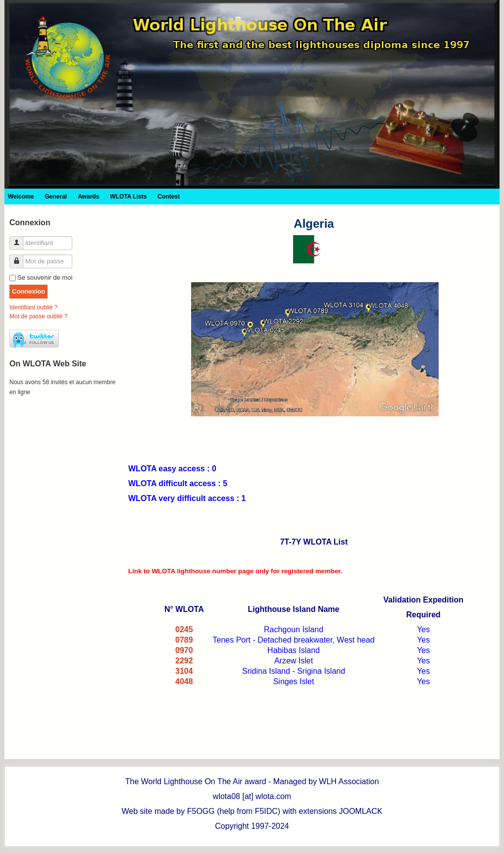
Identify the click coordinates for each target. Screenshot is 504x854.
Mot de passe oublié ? (38, 316)
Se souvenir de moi (45, 277)
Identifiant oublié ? (33, 307)
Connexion (28, 291)
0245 (184, 629)
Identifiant (20, 239)
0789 (184, 640)
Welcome (21, 197)
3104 (184, 671)
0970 (184, 650)
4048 (184, 681)
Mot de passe (20, 257)
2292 (184, 661)
